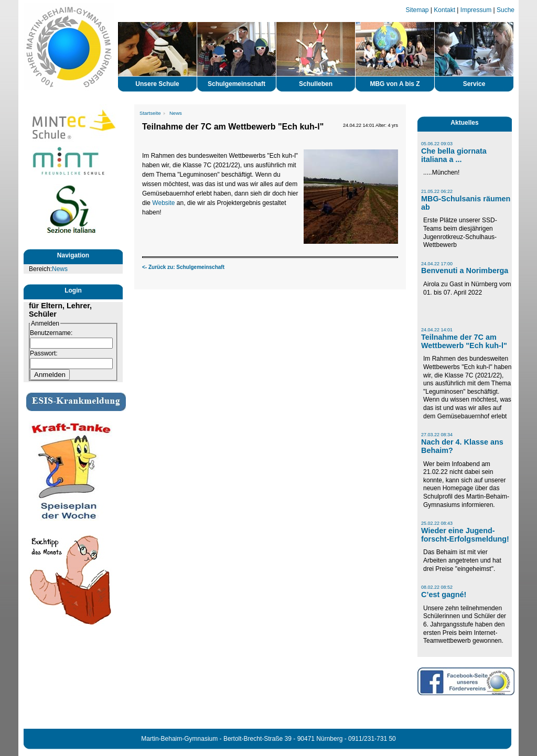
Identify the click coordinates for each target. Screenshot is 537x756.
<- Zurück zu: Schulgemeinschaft (183, 267)
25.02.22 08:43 (437, 523)
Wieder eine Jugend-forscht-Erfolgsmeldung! (465, 535)
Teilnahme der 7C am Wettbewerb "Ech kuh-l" (464, 341)
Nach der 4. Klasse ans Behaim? (462, 446)
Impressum (476, 10)
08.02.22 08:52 (437, 587)
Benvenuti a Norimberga (465, 271)
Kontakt (444, 10)
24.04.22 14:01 (437, 330)
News (60, 269)
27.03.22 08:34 (437, 435)
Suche (506, 10)
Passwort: (44, 353)
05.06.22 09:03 (437, 144)
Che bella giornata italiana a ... (454, 155)
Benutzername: (51, 333)
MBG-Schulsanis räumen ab (466, 203)
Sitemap (417, 10)
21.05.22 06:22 (437, 191)
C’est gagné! (444, 595)
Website (163, 203)
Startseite (150, 113)
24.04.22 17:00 (437, 264)
